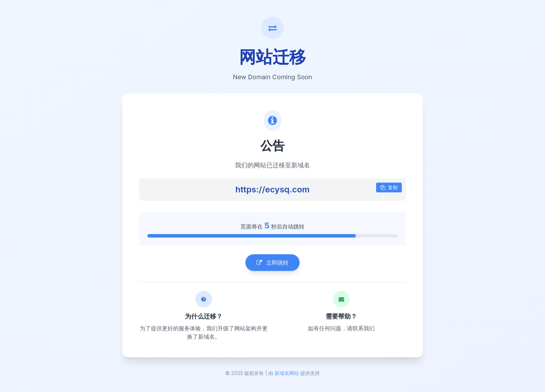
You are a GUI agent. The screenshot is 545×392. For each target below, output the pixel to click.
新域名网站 (287, 374)
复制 (389, 188)
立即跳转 (272, 263)
